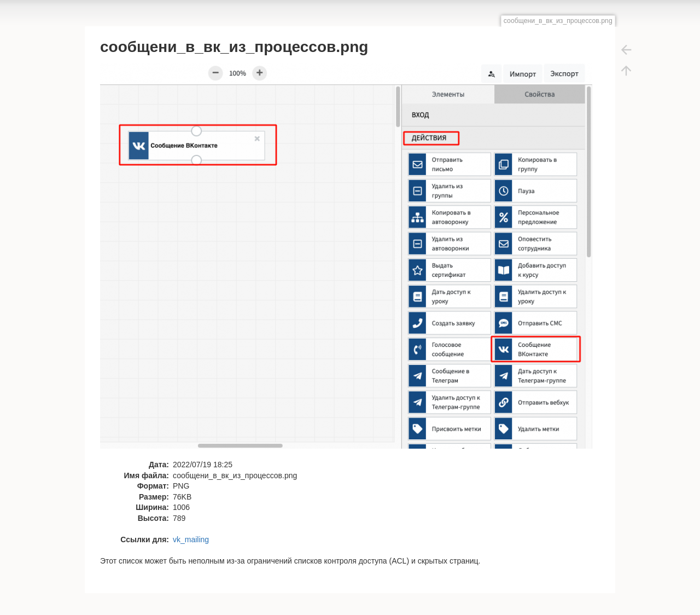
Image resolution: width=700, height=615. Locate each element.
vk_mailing (191, 539)
